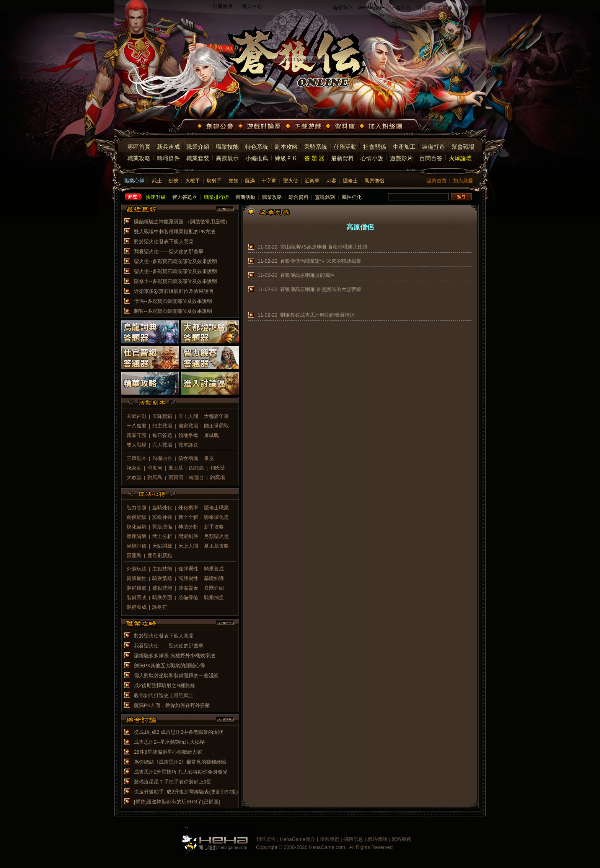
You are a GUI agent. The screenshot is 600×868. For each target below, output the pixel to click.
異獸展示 (227, 158)
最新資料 (342, 158)
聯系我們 (329, 839)
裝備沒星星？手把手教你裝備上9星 (173, 782)
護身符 (160, 607)
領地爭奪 (188, 435)
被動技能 (162, 588)
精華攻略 (150, 383)
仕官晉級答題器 (150, 358)
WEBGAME (372, 7)
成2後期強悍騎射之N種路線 (165, 685)
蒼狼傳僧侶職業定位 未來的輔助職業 (321, 261)
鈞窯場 (218, 477)
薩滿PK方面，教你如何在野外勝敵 (172, 705)
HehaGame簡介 (298, 839)
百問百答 (431, 158)
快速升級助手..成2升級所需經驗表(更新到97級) (186, 792)
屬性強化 (352, 197)
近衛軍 (312, 181)
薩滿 (250, 181)
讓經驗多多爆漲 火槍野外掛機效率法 (174, 656)
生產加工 (404, 147)
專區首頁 (139, 147)
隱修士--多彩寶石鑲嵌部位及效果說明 (175, 281)
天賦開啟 (162, 546)
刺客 (331, 181)
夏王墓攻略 (216, 546)
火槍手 (193, 181)
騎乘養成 (214, 569)
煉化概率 (188, 508)
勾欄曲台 (162, 458)
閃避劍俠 (188, 536)
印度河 (155, 468)
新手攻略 (214, 527)
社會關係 (375, 147)
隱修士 (350, 181)
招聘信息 (353, 839)
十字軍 (269, 181)
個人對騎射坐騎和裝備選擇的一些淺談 (176, 675)
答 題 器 (314, 158)
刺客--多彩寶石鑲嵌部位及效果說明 (173, 311)
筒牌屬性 (137, 578)
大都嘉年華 (216, 416)
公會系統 (469, 8)
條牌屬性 (188, 569)
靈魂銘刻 (325, 197)
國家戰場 (188, 426)
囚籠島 (196, 468)
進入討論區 (210, 383)
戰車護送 (188, 445)
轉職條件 (168, 158)
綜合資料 (298, 197)
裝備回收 (137, 597)
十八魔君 (137, 426)
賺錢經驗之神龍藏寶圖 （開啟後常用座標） (182, 222)
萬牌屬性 (188, 578)
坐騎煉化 (162, 508)
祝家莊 (134, 468)
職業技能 (227, 147)
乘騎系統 (316, 147)
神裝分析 (188, 527)
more (225, 209)
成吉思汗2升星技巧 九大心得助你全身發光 (181, 772)
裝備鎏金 (188, 588)
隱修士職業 (216, 508)
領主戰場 (162, 426)
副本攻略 (286, 147)
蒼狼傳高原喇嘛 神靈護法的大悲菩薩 (321, 289)
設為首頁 (437, 181)
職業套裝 (198, 158)
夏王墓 (176, 468)
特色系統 (257, 147)
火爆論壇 (460, 158)
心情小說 (372, 158)
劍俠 (173, 181)
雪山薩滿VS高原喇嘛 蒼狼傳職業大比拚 (324, 247)
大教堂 (134, 477)
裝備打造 (434, 147)
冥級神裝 (162, 517)
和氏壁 (218, 468)
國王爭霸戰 (216, 426)
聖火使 (291, 181)
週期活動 (245, 197)
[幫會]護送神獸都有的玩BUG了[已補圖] (177, 802)
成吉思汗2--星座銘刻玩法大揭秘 (169, 742)
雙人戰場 (137, 445)
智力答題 (137, 508)
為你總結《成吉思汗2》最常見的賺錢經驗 (180, 762)
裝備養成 (137, 607)
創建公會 (216, 127)
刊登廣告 (266, 839)
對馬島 (155, 477)
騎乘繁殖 (162, 578)
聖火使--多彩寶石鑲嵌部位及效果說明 (175, 261)
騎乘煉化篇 (216, 517)
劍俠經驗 (137, 517)
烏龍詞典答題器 (150, 332)
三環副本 (137, 458)
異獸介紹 (214, 588)
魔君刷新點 (160, 555)
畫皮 (209, 458)
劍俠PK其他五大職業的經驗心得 (170, 666)
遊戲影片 (401, 158)
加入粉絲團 (382, 127)
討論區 (424, 8)
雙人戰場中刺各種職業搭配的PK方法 (174, 232)
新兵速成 (168, 147)
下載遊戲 (304, 127)
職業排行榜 (216, 197)
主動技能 (162, 569)
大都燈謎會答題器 (210, 332)
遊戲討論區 (260, 127)
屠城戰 (211, 435)
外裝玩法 (137, 569)
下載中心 (401, 8)
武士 (157, 181)
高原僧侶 (374, 181)
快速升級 (156, 197)
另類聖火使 (216, 536)
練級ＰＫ (286, 158)
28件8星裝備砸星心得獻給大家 (168, 752)
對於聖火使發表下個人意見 (164, 241)
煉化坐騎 (137, 527)
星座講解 (137, 536)
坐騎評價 (137, 546)
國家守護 (137, 435)
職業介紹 (198, 147)
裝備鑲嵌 (137, 588)
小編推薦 (257, 158)
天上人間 (188, 416)
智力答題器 (185, 197)
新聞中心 (342, 8)
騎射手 (214, 181)
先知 (233, 181)
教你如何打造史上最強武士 (164, 695)
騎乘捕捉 (214, 597)
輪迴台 (196, 477)
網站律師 (377, 839)
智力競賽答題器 (210, 358)
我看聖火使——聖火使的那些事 (169, 251)
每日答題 (162, 435)
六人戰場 (162, 445)
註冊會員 (223, 6)
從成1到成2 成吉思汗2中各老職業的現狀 (179, 732)
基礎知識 (214, 578)
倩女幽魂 (188, 458)
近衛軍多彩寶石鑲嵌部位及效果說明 (174, 291)
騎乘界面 (162, 597)
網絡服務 (401, 839)
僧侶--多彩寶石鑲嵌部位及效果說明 (173, 301)
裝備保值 (188, 597)
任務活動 (345, 147)
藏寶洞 (176, 477)
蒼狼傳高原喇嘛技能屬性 (307, 275)
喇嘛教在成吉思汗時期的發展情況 (317, 315)
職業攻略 (139, 158)
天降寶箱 (162, 416)
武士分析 (162, 536)
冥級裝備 (162, 527)
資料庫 (445, 8)
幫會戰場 (463, 147)
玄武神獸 (137, 416)
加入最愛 (463, 181)
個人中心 (252, 6)
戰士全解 (188, 517)
